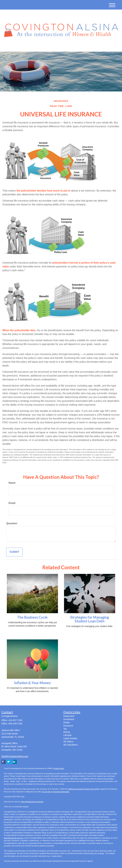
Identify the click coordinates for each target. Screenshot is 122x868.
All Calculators (70, 745)
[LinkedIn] (33, 47)
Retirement (69, 716)
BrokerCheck (59, 768)
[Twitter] (29, 47)
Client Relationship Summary (32, 802)
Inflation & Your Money (32, 683)
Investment (69, 719)
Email (12, 503)
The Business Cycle (32, 617)
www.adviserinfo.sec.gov (13, 838)
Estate (67, 722)
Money (67, 732)
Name (12, 483)
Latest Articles (70, 738)
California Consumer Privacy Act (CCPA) (84, 789)
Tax (65, 729)
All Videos (68, 742)
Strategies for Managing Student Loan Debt (90, 619)
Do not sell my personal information (55, 792)
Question (12, 523)
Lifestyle (67, 735)
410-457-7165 (88, 46)
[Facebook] (37, 47)
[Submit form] (14, 552)
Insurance (68, 726)
